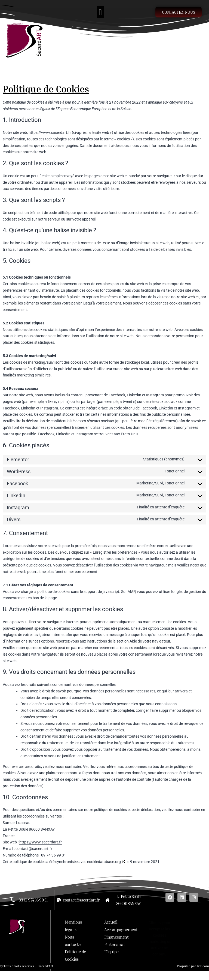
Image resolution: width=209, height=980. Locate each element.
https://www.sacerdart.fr (50, 132)
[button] (100, 12)
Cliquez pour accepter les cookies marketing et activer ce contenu (160, 938)
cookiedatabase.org (104, 862)
